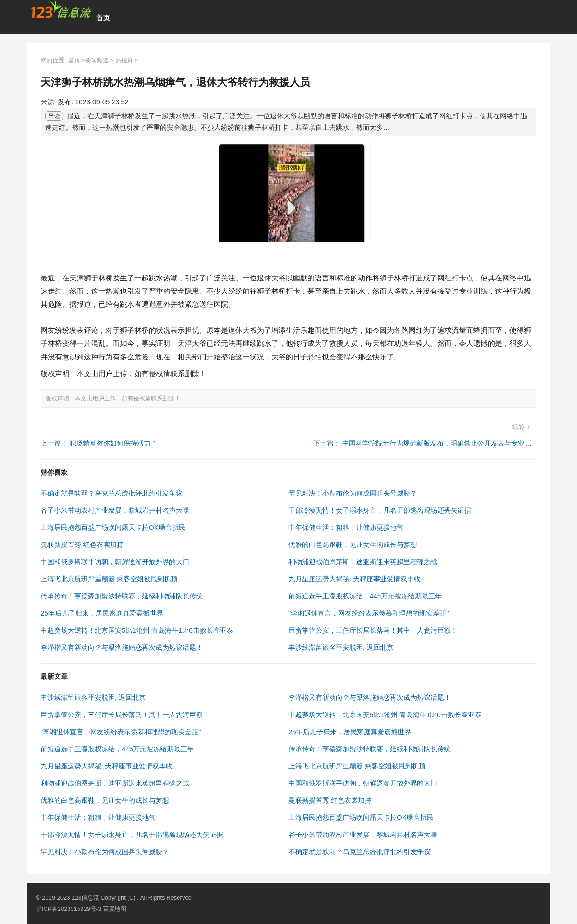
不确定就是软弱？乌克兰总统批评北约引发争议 (112, 493)
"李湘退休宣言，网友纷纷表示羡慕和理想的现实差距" (369, 613)
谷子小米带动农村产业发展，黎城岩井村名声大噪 (115, 510)
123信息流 (86, 898)
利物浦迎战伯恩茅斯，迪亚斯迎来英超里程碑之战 (363, 562)
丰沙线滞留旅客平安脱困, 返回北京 (341, 647)
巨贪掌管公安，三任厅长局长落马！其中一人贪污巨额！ (373, 630)
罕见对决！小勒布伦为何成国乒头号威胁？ (353, 493)
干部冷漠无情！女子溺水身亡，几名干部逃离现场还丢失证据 (380, 510)
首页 (103, 18)
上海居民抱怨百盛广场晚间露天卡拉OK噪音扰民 (113, 527)
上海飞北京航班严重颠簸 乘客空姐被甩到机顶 (109, 579)
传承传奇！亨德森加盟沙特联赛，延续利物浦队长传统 (122, 596)
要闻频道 (97, 60)
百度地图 (114, 909)
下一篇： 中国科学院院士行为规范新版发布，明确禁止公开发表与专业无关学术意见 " (442, 443)
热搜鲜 (124, 60)
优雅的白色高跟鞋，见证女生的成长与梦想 (353, 545)
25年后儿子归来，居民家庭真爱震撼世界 (102, 613)
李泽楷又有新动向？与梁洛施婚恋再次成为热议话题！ (122, 647)
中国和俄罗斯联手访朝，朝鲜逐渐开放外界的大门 (115, 562)
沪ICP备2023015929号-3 (69, 909)
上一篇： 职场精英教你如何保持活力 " (98, 443)
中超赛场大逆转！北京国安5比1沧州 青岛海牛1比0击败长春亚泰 (137, 630)
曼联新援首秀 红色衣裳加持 (82, 545)
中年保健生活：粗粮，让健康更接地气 (346, 527)
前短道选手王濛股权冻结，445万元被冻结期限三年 (365, 596)
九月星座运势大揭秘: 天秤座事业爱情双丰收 (355, 579)
